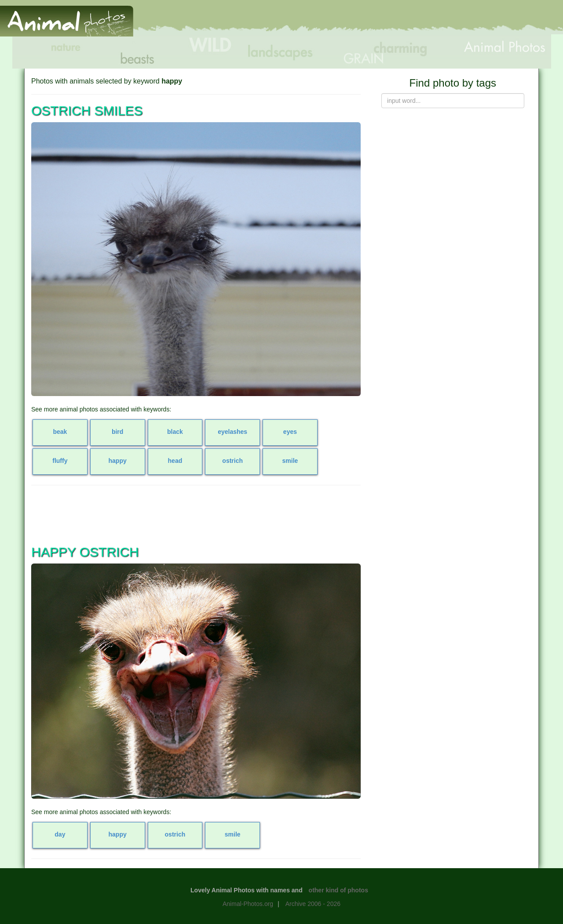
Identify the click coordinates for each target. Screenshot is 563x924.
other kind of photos (338, 890)
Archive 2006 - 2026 (313, 904)
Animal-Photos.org (248, 904)
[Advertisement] (402, 21)
